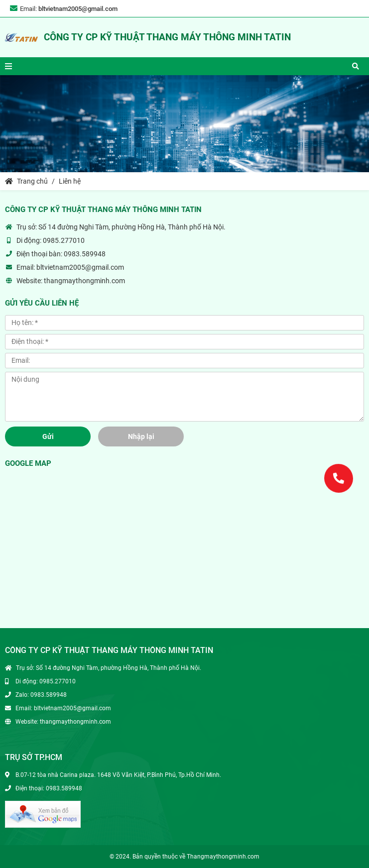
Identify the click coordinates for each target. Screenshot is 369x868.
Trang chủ (26, 181)
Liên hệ (70, 181)
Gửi (48, 436)
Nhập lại (141, 436)
